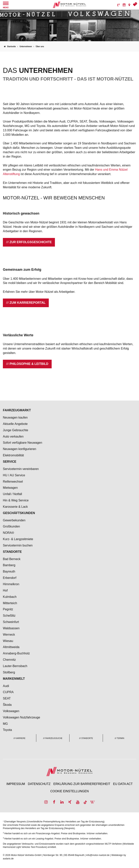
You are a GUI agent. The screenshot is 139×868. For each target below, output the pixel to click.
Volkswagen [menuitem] (11, 711)
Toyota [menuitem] (7, 730)
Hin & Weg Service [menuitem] (16, 500)
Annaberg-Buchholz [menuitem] (16, 653)
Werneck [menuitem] (9, 635)
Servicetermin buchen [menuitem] (18, 545)
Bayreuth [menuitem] (9, 571)
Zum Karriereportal (28, 303)
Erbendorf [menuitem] (10, 578)
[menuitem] (119, 5)
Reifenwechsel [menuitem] (13, 482)
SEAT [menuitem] (7, 698)
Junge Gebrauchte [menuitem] (16, 430)
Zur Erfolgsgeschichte (31, 242)
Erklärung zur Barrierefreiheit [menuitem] (82, 784)
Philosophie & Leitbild (29, 364)
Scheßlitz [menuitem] (9, 616)
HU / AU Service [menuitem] (14, 475)
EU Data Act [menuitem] (123, 784)
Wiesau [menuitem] (8, 641)
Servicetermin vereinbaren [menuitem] (21, 469)
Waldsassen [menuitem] (11, 628)
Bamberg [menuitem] (9, 565)
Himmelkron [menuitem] (11, 584)
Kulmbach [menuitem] (10, 597)
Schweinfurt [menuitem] (11, 622)
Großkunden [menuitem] (11, 526)
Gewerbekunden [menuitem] (14, 520)
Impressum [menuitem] (16, 784)
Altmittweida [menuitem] (11, 647)
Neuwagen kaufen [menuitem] (15, 418)
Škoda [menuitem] (7, 705)
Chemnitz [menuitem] (9, 660)
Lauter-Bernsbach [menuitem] (15, 666)
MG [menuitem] (5, 724)
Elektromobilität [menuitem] (13, 455)
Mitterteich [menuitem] (10, 603)
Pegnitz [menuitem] (8, 609)
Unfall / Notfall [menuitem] (12, 494)
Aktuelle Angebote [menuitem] (15, 424)
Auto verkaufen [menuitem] (13, 436)
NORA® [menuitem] (9, 533)
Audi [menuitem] (6, 686)
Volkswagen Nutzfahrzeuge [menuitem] (22, 717)
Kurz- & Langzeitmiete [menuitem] (18, 539)
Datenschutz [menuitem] (39, 784)
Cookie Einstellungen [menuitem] (69, 791)
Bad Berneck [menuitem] (12, 559)
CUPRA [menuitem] (8, 692)
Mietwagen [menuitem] (10, 488)
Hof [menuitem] (5, 590)
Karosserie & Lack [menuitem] (15, 507)
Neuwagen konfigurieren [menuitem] (19, 449)
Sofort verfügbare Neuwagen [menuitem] (23, 443)
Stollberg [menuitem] (9, 672)
